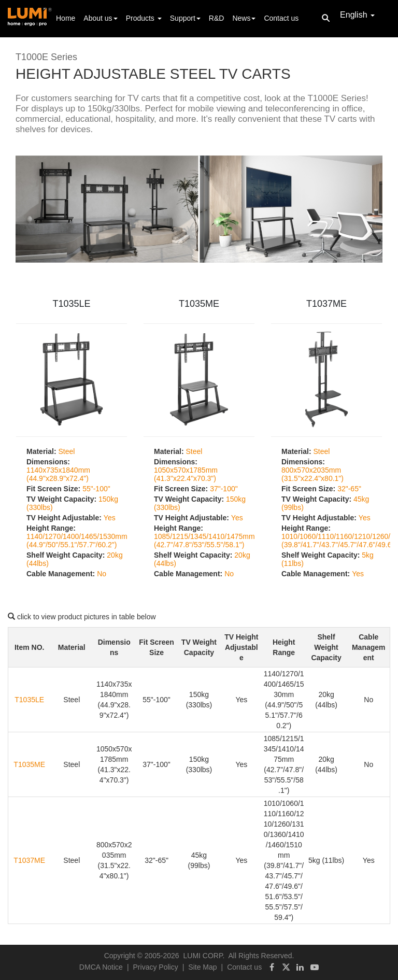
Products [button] (144, 18)
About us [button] (100, 18)
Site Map (202, 967)
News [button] (244, 18)
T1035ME (199, 304)
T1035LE (71, 304)
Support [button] (185, 18)
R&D (217, 18)
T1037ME (326, 304)
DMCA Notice (101, 967)
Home (66, 17)
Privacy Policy (156, 967)
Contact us (281, 18)
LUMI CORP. (204, 956)
